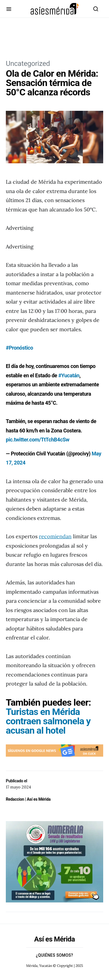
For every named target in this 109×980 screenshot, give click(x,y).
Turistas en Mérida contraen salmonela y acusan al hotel (48, 721)
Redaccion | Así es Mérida (28, 799)
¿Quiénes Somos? (55, 955)
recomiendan (55, 536)
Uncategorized (28, 64)
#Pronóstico (19, 348)
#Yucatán (69, 375)
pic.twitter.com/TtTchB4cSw (38, 440)
